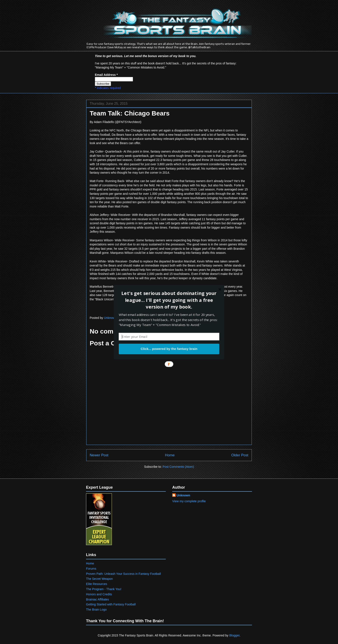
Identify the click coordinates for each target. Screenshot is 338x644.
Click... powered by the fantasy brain (169, 349)
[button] (169, 300)
